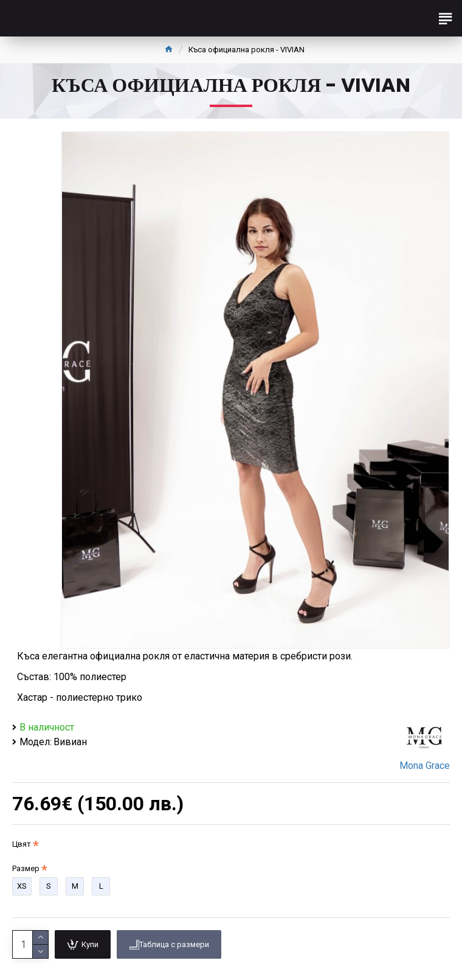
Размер (26, 868)
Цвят (22, 844)
